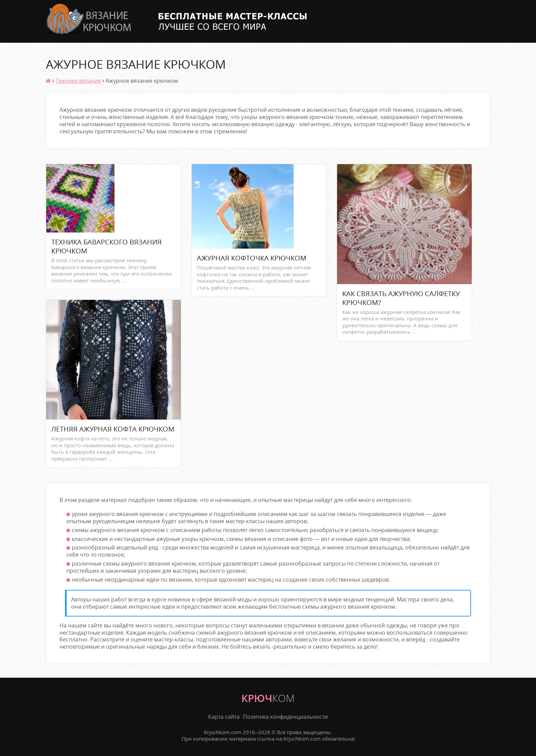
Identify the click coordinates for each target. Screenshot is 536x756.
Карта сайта (224, 717)
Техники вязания (78, 81)
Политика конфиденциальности (285, 717)
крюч (268, 698)
